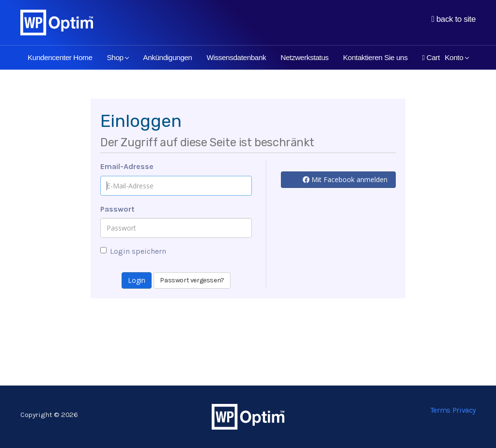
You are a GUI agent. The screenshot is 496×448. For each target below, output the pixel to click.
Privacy (464, 410)
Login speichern (133, 251)
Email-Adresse (127, 166)
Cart (431, 57)
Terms (440, 410)
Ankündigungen (167, 57)
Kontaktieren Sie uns (375, 57)
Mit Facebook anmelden (345, 179)
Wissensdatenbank (236, 57)
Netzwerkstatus (304, 57)
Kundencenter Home (60, 57)
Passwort (117, 209)
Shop (118, 57)
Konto (457, 57)
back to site (454, 19)
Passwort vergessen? (192, 280)
